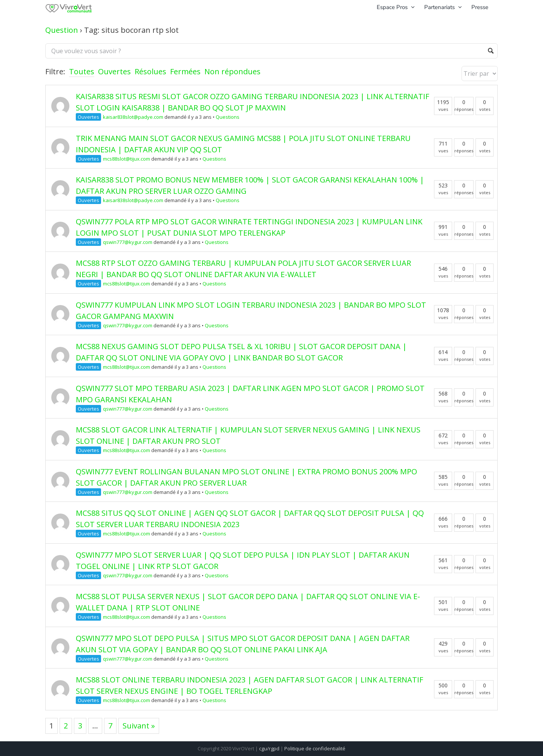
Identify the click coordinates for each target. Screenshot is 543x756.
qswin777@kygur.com (128, 242)
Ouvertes (114, 71)
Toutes (82, 71)
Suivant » (139, 726)
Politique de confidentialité (315, 748)
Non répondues (232, 71)
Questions (228, 117)
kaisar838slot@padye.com (133, 117)
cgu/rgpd (269, 748)
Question (62, 30)
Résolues (150, 71)
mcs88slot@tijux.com (127, 159)
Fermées (185, 71)
